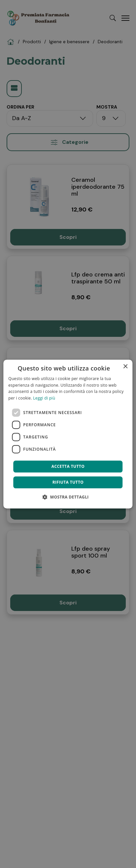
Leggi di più (44, 398)
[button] (68, 497)
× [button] (125, 367)
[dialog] (68, 434)
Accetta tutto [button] (68, 466)
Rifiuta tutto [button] (68, 482)
